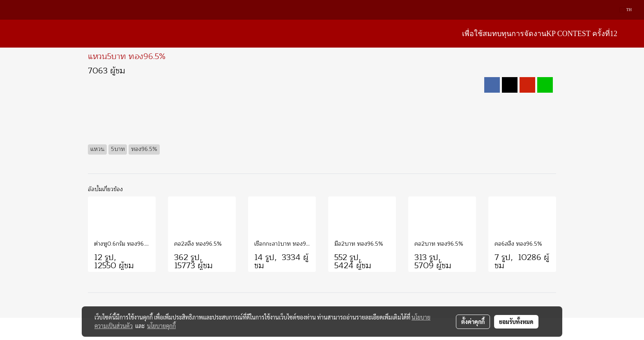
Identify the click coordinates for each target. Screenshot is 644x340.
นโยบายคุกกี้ (161, 326)
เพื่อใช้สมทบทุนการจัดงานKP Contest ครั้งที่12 (540, 34)
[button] (631, 34)
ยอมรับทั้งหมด (516, 322)
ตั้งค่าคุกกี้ (473, 322)
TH (626, 10)
